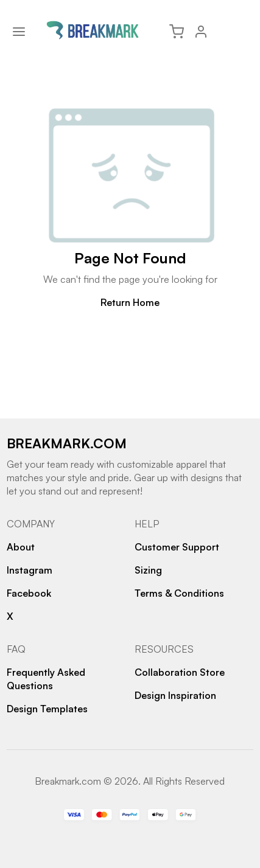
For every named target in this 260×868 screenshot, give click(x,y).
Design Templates (47, 709)
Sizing (148, 570)
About (21, 547)
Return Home (130, 302)
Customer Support (177, 547)
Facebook (29, 593)
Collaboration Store (180, 672)
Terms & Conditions (179, 593)
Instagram (30, 570)
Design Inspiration (175, 695)
